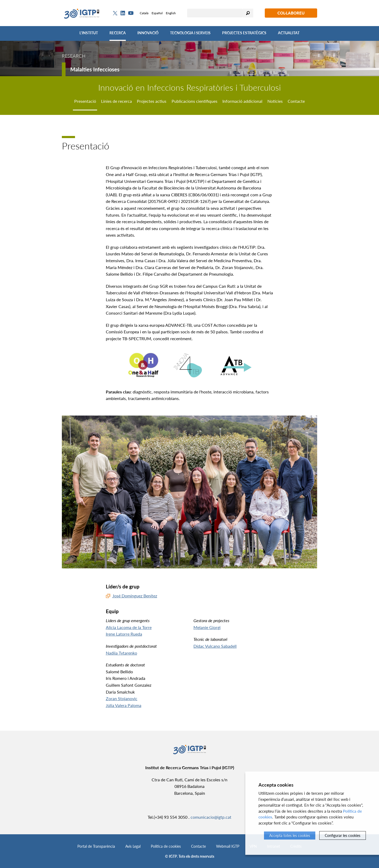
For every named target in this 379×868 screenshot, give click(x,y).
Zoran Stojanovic (122, 698)
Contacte (198, 846)
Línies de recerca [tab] (116, 101)
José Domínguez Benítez (135, 596)
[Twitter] (115, 13)
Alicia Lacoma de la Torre (129, 627)
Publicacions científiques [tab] (195, 101)
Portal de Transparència (96, 846)
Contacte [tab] (296, 101)
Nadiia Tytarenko (121, 653)
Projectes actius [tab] (152, 101)
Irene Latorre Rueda (124, 634)
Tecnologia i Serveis (190, 33)
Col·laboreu (291, 13)
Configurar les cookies (343, 835)
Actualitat (289, 33)
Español (157, 13)
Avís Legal (133, 846)
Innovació (148, 33)
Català (144, 13)
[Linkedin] (123, 13)
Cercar (248, 13)
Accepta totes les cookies (290, 835)
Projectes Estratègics (244, 33)
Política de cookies (166, 846)
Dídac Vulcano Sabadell (215, 646)
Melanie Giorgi (207, 627)
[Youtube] (131, 13)
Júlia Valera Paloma (124, 705)
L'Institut (89, 33)
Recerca (118, 33)
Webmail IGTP (228, 846)
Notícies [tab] (275, 101)
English (171, 13)
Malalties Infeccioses (95, 69)
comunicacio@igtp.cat (211, 817)
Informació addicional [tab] (242, 101)
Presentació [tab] (85, 101)
